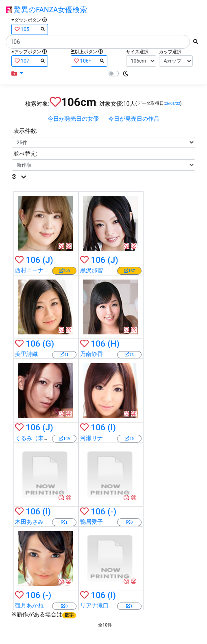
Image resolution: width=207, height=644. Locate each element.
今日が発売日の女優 (73, 119)
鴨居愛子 (92, 522)
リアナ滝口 (94, 605)
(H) (113, 344)
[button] (17, 74)
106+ (89, 61)
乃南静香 (92, 354)
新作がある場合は (47, 614)
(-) (112, 512)
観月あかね (29, 605)
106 (33, 260)
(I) (112, 427)
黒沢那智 (92, 270)
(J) (48, 260)
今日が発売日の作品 (134, 119)
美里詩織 (26, 354)
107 (30, 61)
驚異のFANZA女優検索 (46, 10)
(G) (48, 344)
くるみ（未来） (35, 438)
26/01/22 (172, 104)
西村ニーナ (29, 270)
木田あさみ (29, 522)
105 (30, 29)
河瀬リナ (92, 438)
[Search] (98, 42)
